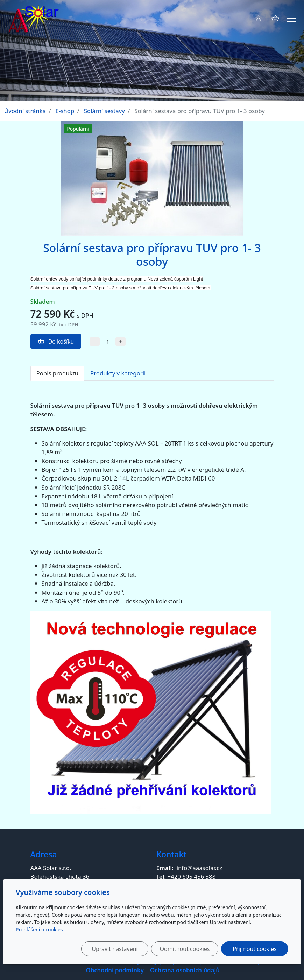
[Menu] (291, 19)
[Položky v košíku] (275, 18)
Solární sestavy (104, 111)
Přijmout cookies (254, 949)
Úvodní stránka (25, 111)
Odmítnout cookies (185, 949)
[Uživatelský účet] (258, 18)
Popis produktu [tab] (58, 373)
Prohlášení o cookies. (40, 929)
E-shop (65, 111)
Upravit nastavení (115, 949)
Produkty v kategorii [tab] (118, 373)
